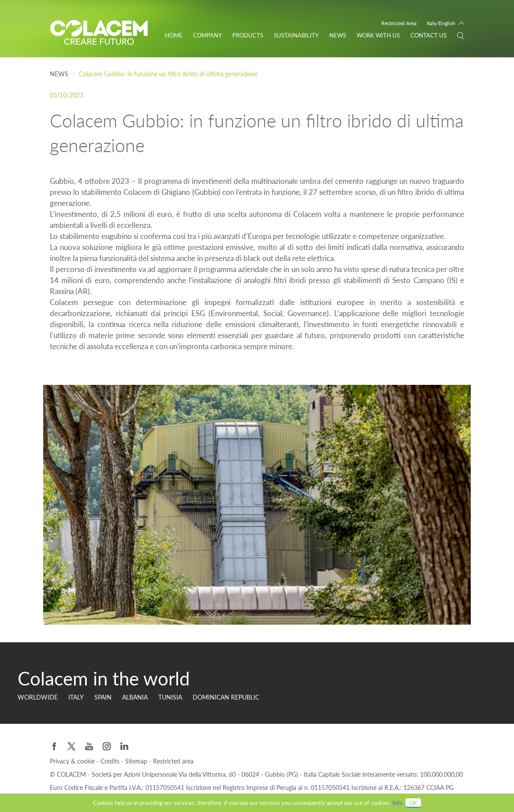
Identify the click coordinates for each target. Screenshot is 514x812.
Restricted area (173, 761)
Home (174, 35)
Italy (76, 697)
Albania (135, 697)
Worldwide (38, 697)
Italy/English (441, 23)
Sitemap (137, 761)
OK (413, 803)
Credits (111, 761)
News (338, 35)
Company (207, 35)
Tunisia (170, 697)
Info (397, 803)
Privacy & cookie (73, 761)
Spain (103, 697)
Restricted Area (399, 23)
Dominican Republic (226, 697)
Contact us (428, 35)
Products (248, 35)
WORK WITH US (378, 35)
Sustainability (296, 35)
